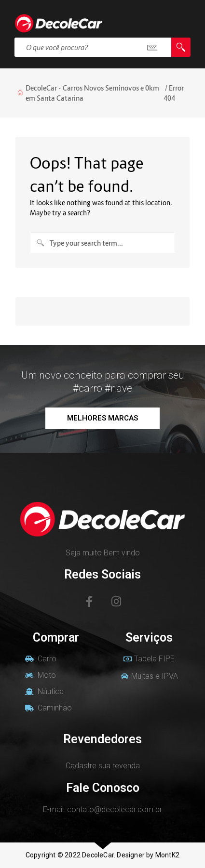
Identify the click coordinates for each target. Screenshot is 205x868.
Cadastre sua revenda (103, 766)
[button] (102, 418)
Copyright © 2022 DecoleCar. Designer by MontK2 (102, 855)
